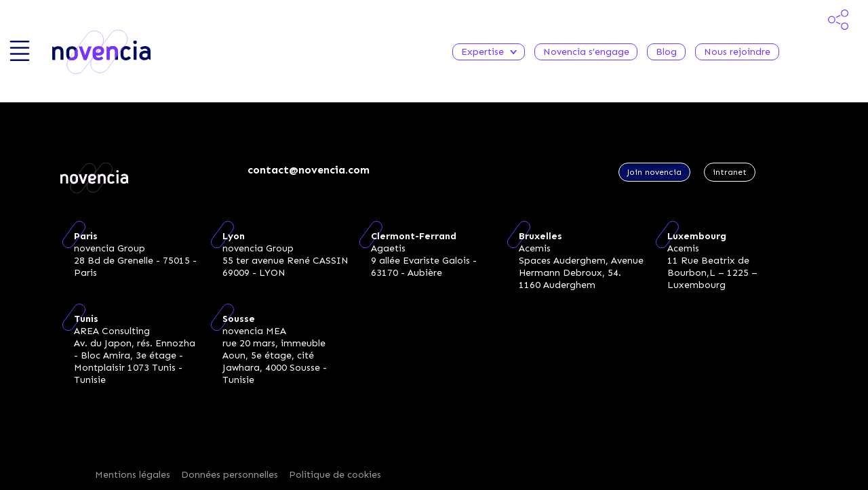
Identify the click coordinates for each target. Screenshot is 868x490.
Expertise (489, 52)
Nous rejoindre (737, 52)
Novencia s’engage (586, 52)
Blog (666, 52)
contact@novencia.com (309, 170)
